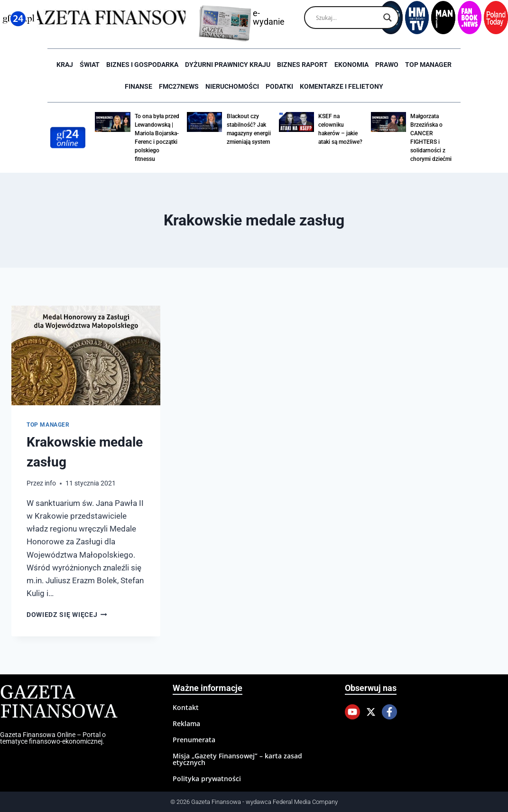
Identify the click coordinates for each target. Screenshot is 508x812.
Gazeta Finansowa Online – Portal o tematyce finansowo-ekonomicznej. (53, 738)
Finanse (139, 86)
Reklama (186, 723)
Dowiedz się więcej (67, 615)
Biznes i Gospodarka (142, 65)
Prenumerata (194, 740)
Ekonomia (351, 65)
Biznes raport (302, 65)
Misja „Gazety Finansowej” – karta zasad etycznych (237, 759)
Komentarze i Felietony (342, 86)
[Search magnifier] (388, 18)
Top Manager (428, 65)
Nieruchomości (232, 86)
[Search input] (347, 18)
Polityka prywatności (207, 779)
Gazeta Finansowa (59, 703)
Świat (90, 65)
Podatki (279, 86)
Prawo (387, 65)
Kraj (65, 65)
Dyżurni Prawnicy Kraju (228, 65)
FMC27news (179, 86)
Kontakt (186, 707)
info (50, 483)
